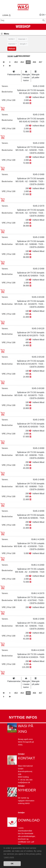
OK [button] (12, 864)
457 (41, 62)
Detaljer (21, 754)
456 (34, 62)
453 (16, 62)
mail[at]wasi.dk (24, 782)
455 (28, 62)
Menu (5, 34)
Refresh (12, 49)
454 (22, 62)
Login (7, 15)
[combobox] (12, 39)
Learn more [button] (9, 857)
